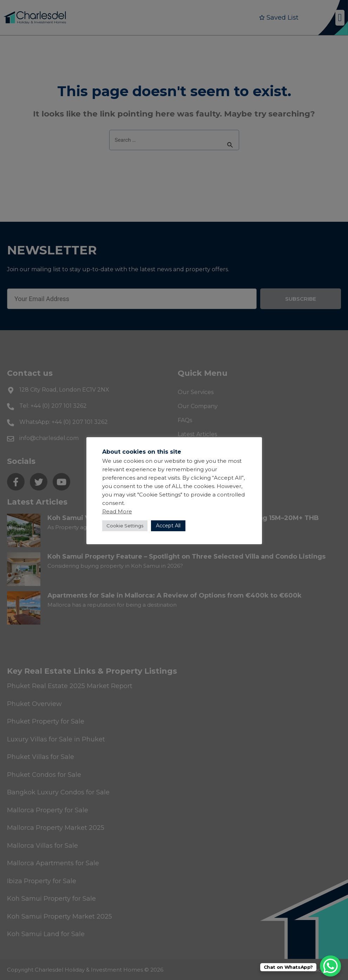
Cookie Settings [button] (125, 526)
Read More (117, 511)
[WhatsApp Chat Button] (330, 966)
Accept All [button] (168, 526)
